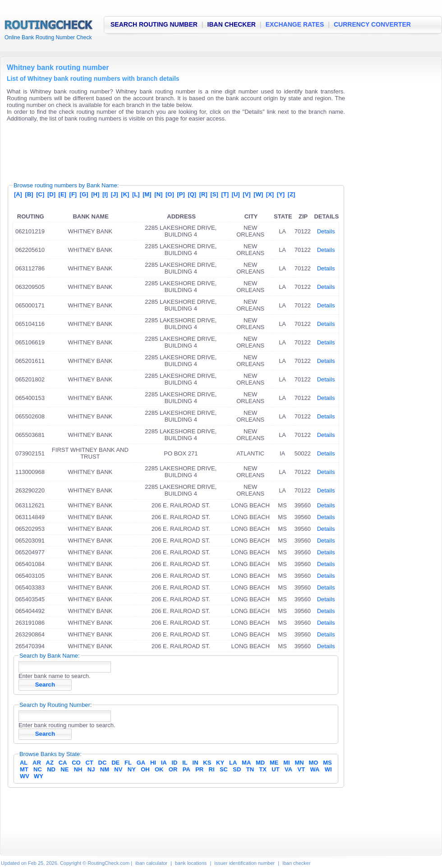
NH (78, 769)
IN (196, 763)
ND (51, 769)
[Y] (281, 194)
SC (224, 769)
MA (246, 763)
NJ (91, 769)
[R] (203, 194)
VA (288, 769)
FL (128, 763)
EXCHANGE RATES (295, 24)
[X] (270, 194)
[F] (73, 194)
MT (24, 769)
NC (38, 769)
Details (326, 231)
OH (145, 769)
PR (199, 769)
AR (37, 763)
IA (164, 763)
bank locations (191, 863)
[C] (40, 194)
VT (302, 769)
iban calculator (151, 863)
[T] (225, 194)
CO (76, 763)
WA (315, 769)
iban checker (296, 863)
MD (260, 763)
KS (207, 763)
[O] (170, 194)
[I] (105, 194)
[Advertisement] (171, 149)
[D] (51, 194)
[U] (236, 194)
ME (274, 763)
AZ (50, 763)
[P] (181, 194)
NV (118, 769)
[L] (136, 194)
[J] (115, 194)
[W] (258, 194)
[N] (158, 194)
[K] (125, 194)
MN (299, 763)
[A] (18, 194)
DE (115, 763)
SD (237, 769)
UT (275, 769)
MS (327, 763)
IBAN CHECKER (232, 24)
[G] (84, 194)
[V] (246, 194)
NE (64, 769)
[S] (214, 194)
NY (132, 769)
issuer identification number (244, 863)
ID (174, 763)
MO (313, 763)
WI (328, 769)
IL (185, 763)
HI (153, 763)
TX (263, 769)
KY (220, 763)
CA (63, 763)
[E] (62, 194)
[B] (29, 194)
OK (159, 769)
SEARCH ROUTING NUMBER (154, 24)
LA (233, 763)
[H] (95, 194)
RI (212, 769)
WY (39, 776)
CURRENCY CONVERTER (372, 24)
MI (286, 763)
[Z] (292, 194)
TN (250, 769)
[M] (147, 194)
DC (103, 763)
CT (89, 763)
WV (25, 776)
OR (173, 769)
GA (141, 763)
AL (24, 763)
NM (105, 769)
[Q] (192, 194)
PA (186, 769)
